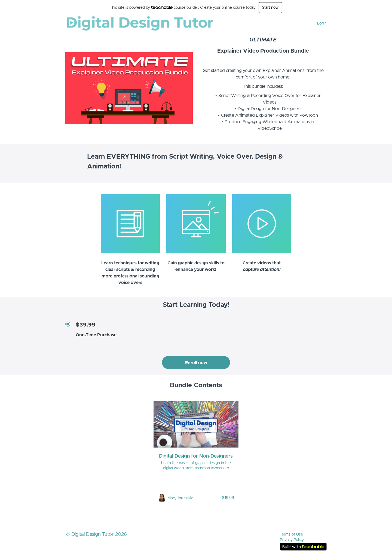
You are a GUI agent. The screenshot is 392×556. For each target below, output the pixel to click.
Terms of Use (291, 534)
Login (322, 23)
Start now (270, 8)
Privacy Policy (292, 540)
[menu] (320, 23)
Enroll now (196, 363)
